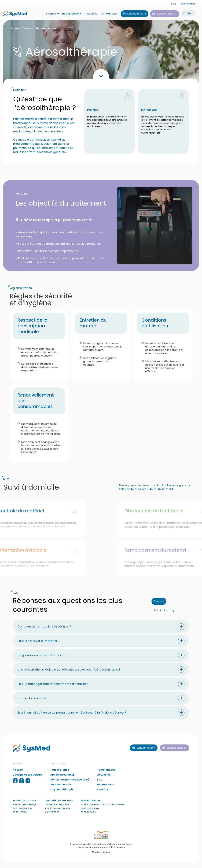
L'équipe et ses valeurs (28, 780)
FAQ (174, 4)
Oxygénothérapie (62, 794)
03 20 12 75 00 (20, 817)
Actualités (91, 14)
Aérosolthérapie (61, 789)
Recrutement (188, 4)
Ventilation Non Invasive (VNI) (70, 784)
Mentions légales (101, 857)
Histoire (18, 775)
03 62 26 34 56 (88, 817)
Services (27, 28)
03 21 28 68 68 (52, 817)
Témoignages (109, 14)
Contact (103, 794)
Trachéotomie (60, 775)
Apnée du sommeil (62, 780)
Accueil (15, 28)
